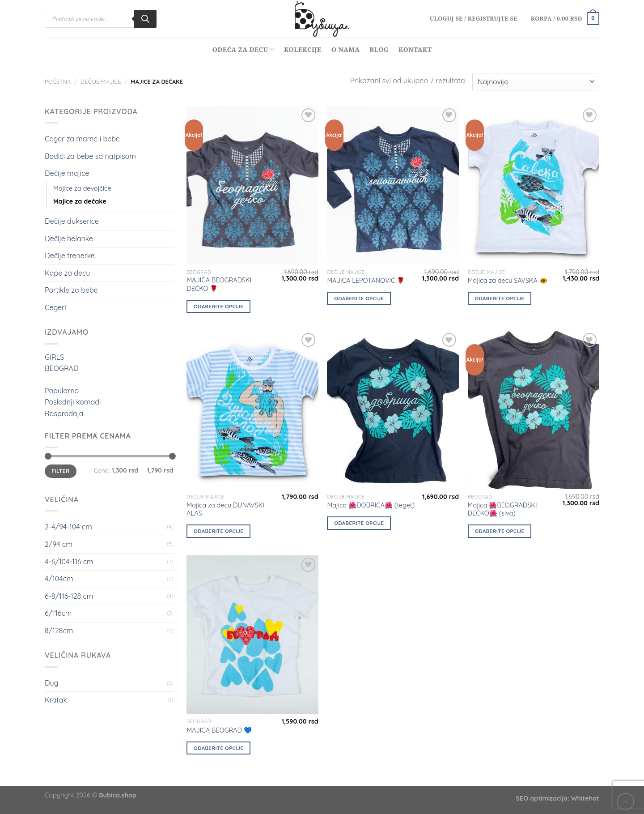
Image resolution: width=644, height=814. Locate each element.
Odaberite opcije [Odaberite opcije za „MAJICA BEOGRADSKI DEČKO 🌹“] (218, 306)
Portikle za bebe (71, 290)
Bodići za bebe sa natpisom (90, 156)
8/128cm (59, 631)
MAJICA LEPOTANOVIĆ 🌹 (366, 281)
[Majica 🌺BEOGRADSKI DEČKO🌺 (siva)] (534, 410)
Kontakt (415, 49)
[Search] (145, 19)
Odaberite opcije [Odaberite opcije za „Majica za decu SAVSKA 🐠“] (499, 298)
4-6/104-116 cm (69, 562)
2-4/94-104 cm (68, 527)
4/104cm (59, 579)
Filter (60, 471)
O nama (346, 49)
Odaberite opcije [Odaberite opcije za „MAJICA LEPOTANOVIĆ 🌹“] (359, 298)
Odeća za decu (243, 50)
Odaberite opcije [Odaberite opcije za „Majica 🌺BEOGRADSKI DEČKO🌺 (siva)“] (499, 531)
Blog (379, 49)
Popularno (62, 391)
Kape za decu (67, 273)
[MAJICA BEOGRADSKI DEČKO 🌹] (252, 185)
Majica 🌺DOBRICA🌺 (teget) (371, 505)
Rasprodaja (64, 413)
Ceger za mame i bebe (82, 139)
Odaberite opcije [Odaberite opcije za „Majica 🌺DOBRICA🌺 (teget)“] (359, 523)
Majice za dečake (80, 201)
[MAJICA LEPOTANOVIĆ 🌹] (393, 185)
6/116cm (58, 613)
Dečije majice (101, 81)
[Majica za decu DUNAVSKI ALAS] (252, 410)
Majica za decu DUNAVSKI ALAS (225, 509)
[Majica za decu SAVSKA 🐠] (534, 185)
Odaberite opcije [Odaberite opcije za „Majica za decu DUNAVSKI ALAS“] (218, 531)
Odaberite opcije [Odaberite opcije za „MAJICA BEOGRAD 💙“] (218, 748)
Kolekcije (303, 49)
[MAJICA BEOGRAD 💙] (252, 635)
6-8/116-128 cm (69, 596)
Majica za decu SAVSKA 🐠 (508, 281)
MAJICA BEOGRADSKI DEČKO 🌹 (219, 284)
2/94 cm (59, 544)
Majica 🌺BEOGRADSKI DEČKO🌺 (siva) (502, 509)
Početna (58, 81)
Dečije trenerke (70, 256)
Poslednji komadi (73, 402)
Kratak (56, 700)
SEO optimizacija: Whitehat (557, 798)
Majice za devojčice (82, 188)
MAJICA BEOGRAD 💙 (219, 730)
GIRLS (54, 357)
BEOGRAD (61, 368)
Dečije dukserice (72, 221)
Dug (51, 683)
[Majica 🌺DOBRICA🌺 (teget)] (393, 410)
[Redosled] (536, 82)
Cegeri (55, 307)
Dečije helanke (69, 239)
